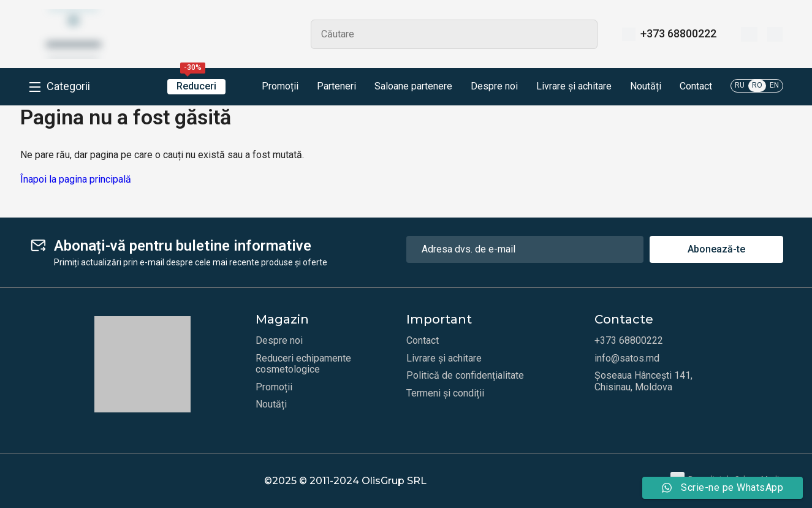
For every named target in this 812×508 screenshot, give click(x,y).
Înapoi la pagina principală (76, 179)
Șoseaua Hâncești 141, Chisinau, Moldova (643, 381)
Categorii (68, 86)
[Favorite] (749, 34)
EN (774, 85)
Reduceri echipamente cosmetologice (303, 364)
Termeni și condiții (445, 393)
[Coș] (775, 34)
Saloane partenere (413, 86)
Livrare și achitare (574, 86)
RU (740, 85)
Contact (696, 86)
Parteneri (336, 86)
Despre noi (494, 86)
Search (583, 34)
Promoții (271, 87)
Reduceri (196, 85)
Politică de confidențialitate (465, 376)
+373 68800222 (678, 34)
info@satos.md (627, 358)
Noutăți (646, 86)
